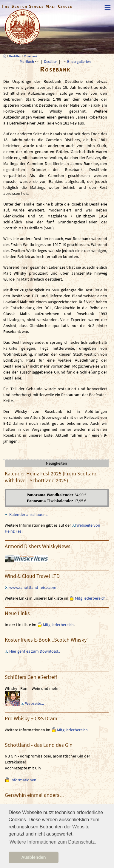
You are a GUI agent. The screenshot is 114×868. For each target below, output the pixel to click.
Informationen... (25, 780)
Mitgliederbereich (90, 598)
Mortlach (27, 61)
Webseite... (34, 703)
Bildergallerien (79, 61)
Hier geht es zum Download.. (35, 651)
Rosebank (31, 56)
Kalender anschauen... (29, 514)
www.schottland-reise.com (33, 587)
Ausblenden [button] (33, 857)
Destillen (15, 56)
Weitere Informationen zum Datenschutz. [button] (53, 842)
